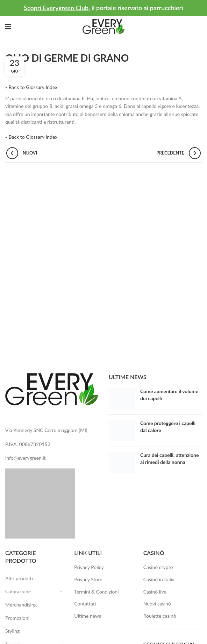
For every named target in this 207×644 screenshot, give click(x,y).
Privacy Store (88, 579)
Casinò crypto (158, 567)
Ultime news (88, 616)
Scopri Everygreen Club (56, 8)
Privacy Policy (89, 567)
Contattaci (85, 604)
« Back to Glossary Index (31, 87)
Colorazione (22, 592)
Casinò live (155, 592)
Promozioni (17, 618)
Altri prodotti (19, 578)
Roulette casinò (160, 616)
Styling (12, 631)
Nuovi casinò (157, 604)
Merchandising (21, 605)
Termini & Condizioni (96, 592)
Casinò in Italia (159, 579)
